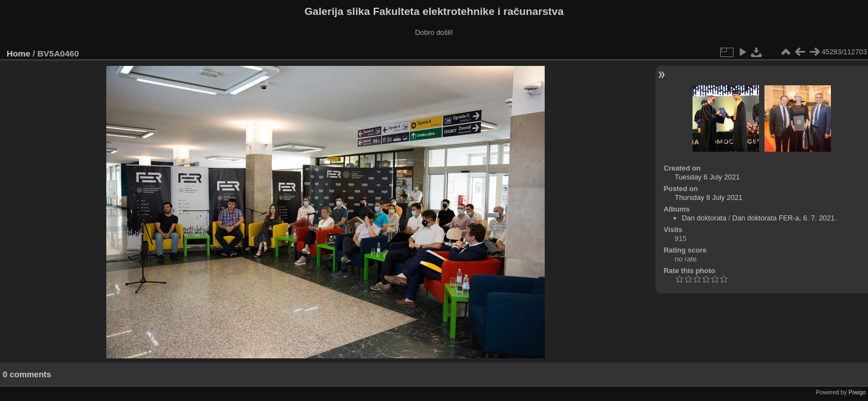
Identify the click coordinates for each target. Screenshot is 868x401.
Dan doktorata (704, 218)
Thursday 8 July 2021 (709, 197)
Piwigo (857, 392)
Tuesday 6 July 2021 (707, 177)
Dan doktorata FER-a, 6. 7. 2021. (785, 218)
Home (19, 53)
